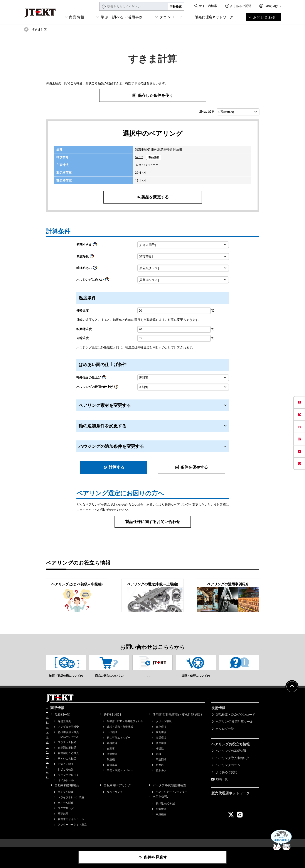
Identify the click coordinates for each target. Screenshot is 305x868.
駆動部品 (63, 820)
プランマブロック (68, 781)
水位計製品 (160, 803)
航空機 (111, 766)
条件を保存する (191, 467)
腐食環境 (161, 739)
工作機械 (112, 739)
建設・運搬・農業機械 (120, 733)
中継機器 (161, 821)
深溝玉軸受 (64, 728)
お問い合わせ (265, 17)
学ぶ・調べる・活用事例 (122, 17)
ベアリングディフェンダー (172, 798)
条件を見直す (152, 857)
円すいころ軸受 (67, 765)
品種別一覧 (62, 721)
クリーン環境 (164, 728)
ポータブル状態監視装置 (169, 792)
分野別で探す (113, 721)
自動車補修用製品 (67, 792)
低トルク (161, 777)
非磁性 (160, 755)
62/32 (139, 157)
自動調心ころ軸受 (68, 760)
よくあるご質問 (240, 6)
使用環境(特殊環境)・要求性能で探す (178, 721)
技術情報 (218, 714)
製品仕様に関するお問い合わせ (153, 521)
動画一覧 (222, 786)
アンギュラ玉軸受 (68, 733)
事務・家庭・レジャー (120, 777)
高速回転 (161, 766)
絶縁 (158, 760)
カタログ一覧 (225, 735)
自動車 (111, 755)
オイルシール (66, 787)
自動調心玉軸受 (67, 754)
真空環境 (161, 733)
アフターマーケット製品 (72, 831)
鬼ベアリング (115, 798)
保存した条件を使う (152, 95)
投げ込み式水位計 (166, 810)
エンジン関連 (66, 798)
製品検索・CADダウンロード (236, 721)
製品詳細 (154, 157)
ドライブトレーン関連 (71, 804)
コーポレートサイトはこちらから (47, 749)
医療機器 (112, 760)
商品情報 (77, 17)
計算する (114, 467)
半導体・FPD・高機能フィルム (125, 728)
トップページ (26, 29)
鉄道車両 (112, 771)
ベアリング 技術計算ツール (234, 728)
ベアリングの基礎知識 (231, 757)
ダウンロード (171, 17)
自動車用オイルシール (71, 826)
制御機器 (161, 815)
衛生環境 (161, 750)
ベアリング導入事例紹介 (233, 764)
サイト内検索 (208, 6)
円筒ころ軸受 (66, 770)
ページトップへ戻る (292, 693)
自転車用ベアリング (117, 792)
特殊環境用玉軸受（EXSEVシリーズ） (69, 741)
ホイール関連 (66, 809)
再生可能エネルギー (119, 744)
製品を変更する (153, 197)
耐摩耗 (160, 771)
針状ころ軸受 (66, 776)
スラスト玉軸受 (67, 749)
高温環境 (161, 744)
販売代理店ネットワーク (214, 17)
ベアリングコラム (228, 771)
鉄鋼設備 (112, 750)
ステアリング (66, 815)
